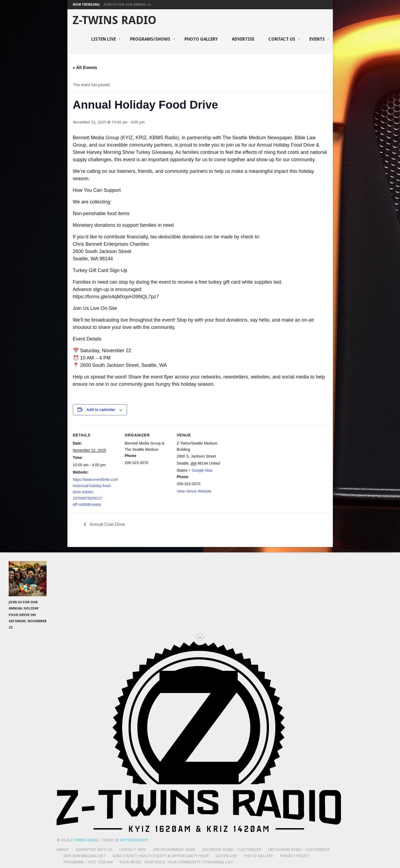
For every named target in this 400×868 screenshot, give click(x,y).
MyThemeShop (134, 840)
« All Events (85, 68)
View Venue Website (194, 491)
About (63, 850)
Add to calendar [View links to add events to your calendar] (101, 410)
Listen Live (104, 39)
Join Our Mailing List (84, 856)
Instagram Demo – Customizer (299, 850)
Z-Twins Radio (114, 20)
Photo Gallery (201, 39)
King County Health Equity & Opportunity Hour (161, 856)
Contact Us (282, 39)
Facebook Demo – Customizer (232, 850)
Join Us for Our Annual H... (128, 5)
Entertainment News (174, 850)
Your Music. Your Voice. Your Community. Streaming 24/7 (176, 862)
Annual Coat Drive (107, 524)
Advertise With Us (94, 850)
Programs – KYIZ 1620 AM (88, 862)
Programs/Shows (150, 39)
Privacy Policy (295, 856)
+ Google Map (200, 470)
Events (317, 39)
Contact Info (133, 850)
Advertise (243, 39)
